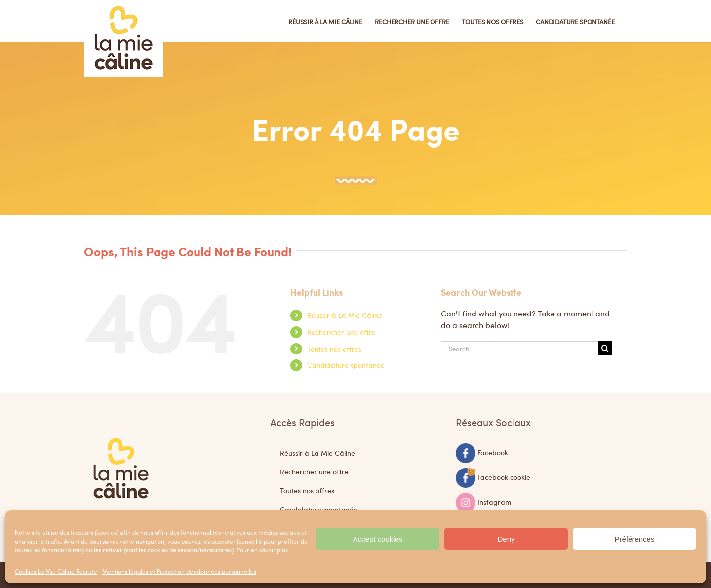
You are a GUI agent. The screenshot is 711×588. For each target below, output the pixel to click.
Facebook (493, 452)
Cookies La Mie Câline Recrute (56, 571)
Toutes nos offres (334, 349)
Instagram (494, 501)
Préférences (635, 539)
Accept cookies (378, 539)
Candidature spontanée (346, 365)
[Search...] (519, 348)
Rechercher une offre (341, 332)
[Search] (605, 348)
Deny (506, 539)
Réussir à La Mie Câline (345, 315)
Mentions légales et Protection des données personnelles (179, 571)
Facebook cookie (504, 476)
